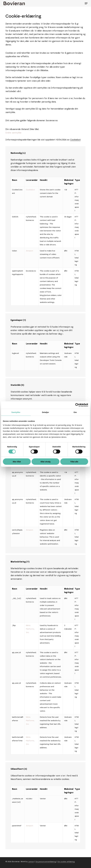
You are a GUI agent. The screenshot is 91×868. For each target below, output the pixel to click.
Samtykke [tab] (16, 412)
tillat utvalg (45, 461)
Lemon (31, 862)
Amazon (30, 251)
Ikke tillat (17, 461)
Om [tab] (75, 412)
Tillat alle (74, 461)
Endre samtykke (13, 133)
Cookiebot (75, 140)
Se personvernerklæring (46, 862)
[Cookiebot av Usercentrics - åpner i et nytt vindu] (77, 405)
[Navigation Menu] (86, 3)
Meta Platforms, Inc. (30, 629)
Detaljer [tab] (45, 412)
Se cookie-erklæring (66, 862)
